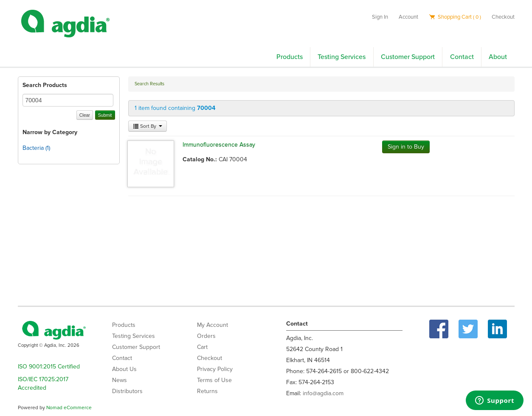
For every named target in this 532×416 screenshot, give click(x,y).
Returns (207, 391)
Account (408, 17)
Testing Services (342, 57)
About (498, 57)
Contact (462, 57)
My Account (213, 325)
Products (290, 57)
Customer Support (408, 57)
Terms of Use (214, 380)
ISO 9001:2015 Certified (49, 367)
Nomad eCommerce (69, 408)
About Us (124, 369)
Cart (202, 347)
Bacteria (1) (36, 148)
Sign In (380, 17)
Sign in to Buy (406, 147)
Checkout (503, 17)
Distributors (127, 391)
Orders (206, 336)
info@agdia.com (323, 393)
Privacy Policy (215, 369)
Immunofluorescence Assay (219, 145)
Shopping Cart (455, 17)
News (120, 380)
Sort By (148, 126)
